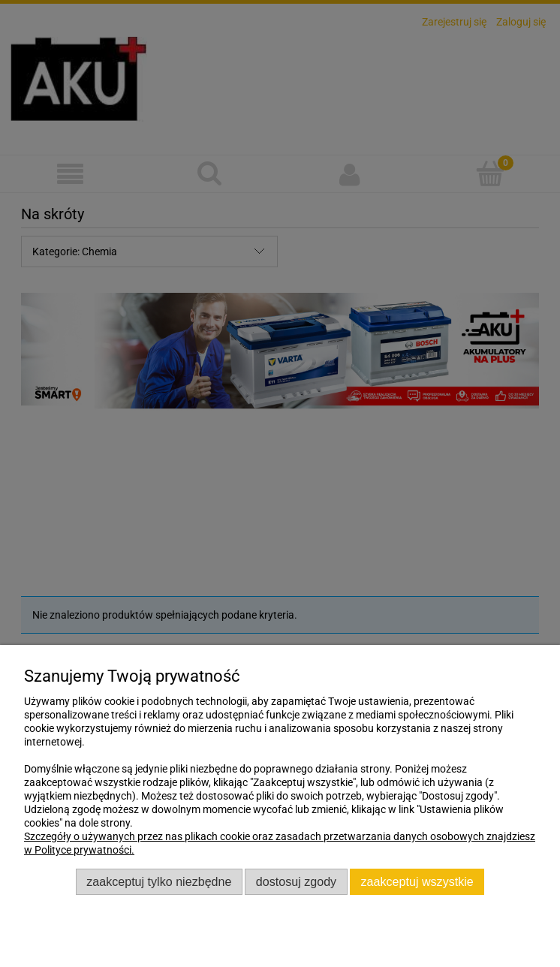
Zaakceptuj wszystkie (417, 881)
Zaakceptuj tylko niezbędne (159, 881)
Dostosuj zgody (296, 881)
